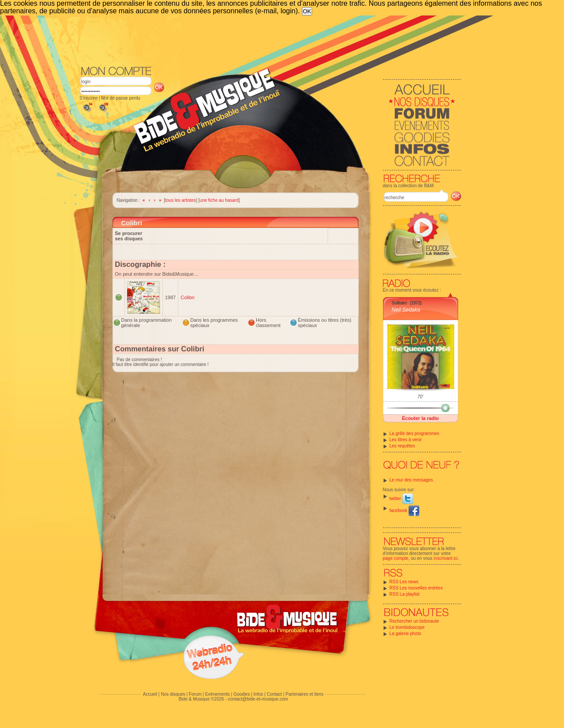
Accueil (150, 694)
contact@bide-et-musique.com (258, 699)
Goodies (241, 694)
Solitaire (399, 303)
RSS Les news (404, 582)
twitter (401, 499)
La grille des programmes (415, 433)
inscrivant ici (446, 558)
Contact (274, 694)
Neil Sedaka (406, 310)
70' (420, 397)
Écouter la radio (420, 418)
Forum (195, 694)
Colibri (187, 297)
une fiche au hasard (219, 200)
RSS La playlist (405, 594)
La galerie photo (406, 634)
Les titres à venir (406, 440)
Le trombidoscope (407, 627)
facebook (404, 510)
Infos (259, 694)
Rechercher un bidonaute (414, 621)
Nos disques (173, 694)
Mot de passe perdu (120, 98)
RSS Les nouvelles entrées (416, 588)
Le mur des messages (411, 480)
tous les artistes (180, 200)
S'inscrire (89, 98)
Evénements (217, 694)
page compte (396, 558)
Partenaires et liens (305, 694)
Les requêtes (402, 446)
